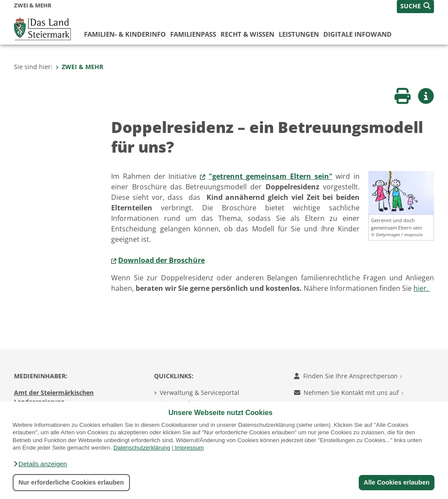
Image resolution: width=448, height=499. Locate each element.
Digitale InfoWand (357, 34)
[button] (40, 464)
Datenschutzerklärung (142, 448)
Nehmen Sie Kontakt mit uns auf (349, 393)
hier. (422, 288)
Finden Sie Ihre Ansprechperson (348, 376)
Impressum (189, 448)
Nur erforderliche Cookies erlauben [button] (71, 482)
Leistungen (299, 34)
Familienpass (193, 34)
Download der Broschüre (161, 260)
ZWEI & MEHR (79, 67)
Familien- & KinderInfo (125, 34)
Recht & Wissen (247, 34)
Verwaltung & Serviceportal (199, 393)
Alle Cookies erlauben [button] (396, 482)
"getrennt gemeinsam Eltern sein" (271, 176)
